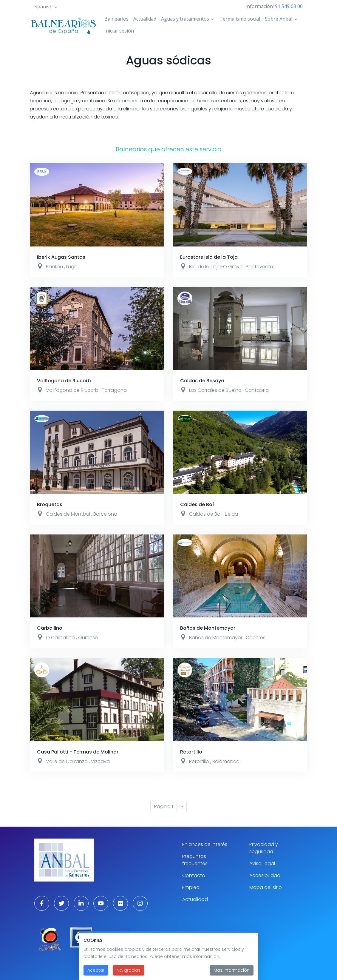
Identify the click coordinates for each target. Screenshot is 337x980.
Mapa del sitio (266, 887)
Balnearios (116, 19)
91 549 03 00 (289, 6)
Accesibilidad (265, 875)
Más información (232, 971)
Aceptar (96, 971)
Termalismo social (240, 19)
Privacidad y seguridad (264, 848)
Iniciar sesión (119, 31)
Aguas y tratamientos (185, 19)
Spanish (44, 7)
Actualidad (145, 19)
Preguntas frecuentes (195, 860)
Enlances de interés (205, 844)
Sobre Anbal (279, 19)
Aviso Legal (262, 863)
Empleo (191, 887)
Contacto (194, 875)
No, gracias (129, 971)
